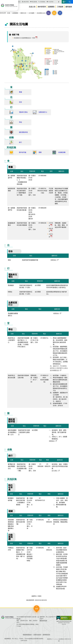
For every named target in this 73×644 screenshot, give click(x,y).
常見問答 (51, 2)
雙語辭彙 (34, 2)
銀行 (20, 142)
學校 (20, 122)
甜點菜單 (51, 230)
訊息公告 (32, 7)
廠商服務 (69, 7)
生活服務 (32, 13)
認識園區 (51, 7)
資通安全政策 (37, 635)
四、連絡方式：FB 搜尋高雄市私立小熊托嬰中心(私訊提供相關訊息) (59, 368)
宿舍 (20, 102)
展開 (37, 609)
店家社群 (51, 235)
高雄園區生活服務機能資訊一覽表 (25, 38)
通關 (40, 152)
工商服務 (60, 7)
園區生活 (24, 13)
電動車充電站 (23, 112)
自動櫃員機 (62, 152)
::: (0, 11)
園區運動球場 (23, 132)
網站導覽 (26, 2)
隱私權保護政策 (27, 635)
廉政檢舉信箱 (43, 621)
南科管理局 (42, 7)
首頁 (9, 13)
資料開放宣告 (46, 635)
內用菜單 (51, 224)
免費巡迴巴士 (43, 112)
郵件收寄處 (23, 152)
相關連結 (53, 260)
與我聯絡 (43, 2)
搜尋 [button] (70, 2)
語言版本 (64, 2)
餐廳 (20, 92)
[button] (48, 13)
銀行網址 (55, 471)
